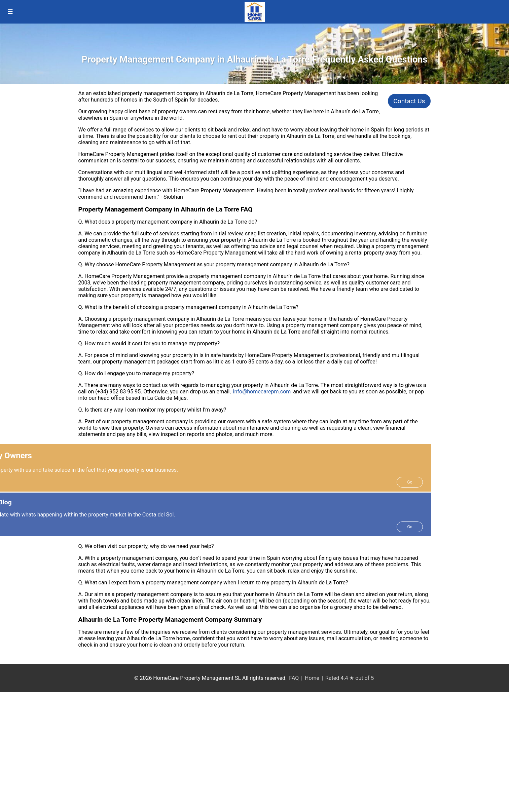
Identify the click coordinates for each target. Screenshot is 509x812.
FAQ (294, 678)
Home (312, 678)
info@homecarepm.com (262, 392)
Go (410, 482)
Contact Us (409, 101)
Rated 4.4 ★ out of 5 (350, 678)
